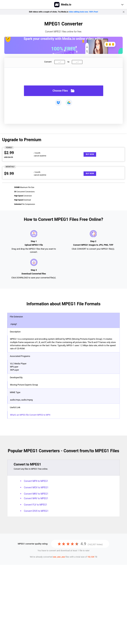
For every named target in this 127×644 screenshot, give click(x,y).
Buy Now (90, 154)
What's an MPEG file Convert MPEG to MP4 (30, 415)
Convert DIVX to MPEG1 (36, 511)
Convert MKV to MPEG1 (36, 494)
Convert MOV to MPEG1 (36, 487)
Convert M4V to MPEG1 (36, 498)
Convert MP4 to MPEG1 (36, 481)
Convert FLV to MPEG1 (36, 505)
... (59, 62)
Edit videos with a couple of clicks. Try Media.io (64, 12)
